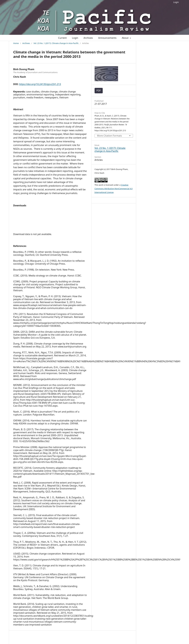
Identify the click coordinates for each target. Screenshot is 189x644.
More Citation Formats (109, 136)
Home (16, 43)
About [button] (125, 38)
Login (176, 2)
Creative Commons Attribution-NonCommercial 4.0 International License (114, 189)
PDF (99, 91)
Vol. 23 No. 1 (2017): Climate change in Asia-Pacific (56, 43)
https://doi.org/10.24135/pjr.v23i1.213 (40, 84)
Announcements (107, 38)
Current (62, 38)
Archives (88, 38)
